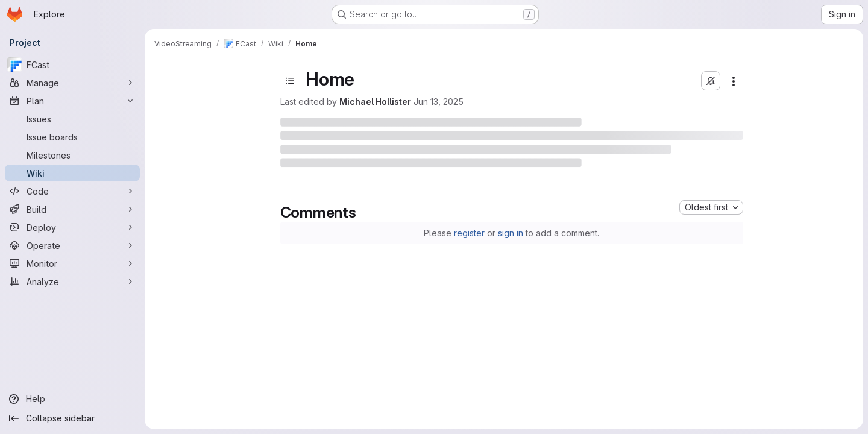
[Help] (72, 399)
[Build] (72, 209)
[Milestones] (72, 155)
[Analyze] (72, 281)
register (469, 233)
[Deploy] (72, 227)
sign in (511, 233)
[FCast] (72, 64)
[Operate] (72, 245)
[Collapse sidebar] (72, 418)
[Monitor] (72, 263)
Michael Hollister (375, 102)
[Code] (72, 191)
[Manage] (72, 83)
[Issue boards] (72, 137)
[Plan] (72, 101)
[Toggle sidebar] (290, 81)
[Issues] (72, 119)
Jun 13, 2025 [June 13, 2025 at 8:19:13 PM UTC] (439, 102)
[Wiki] (72, 173)
